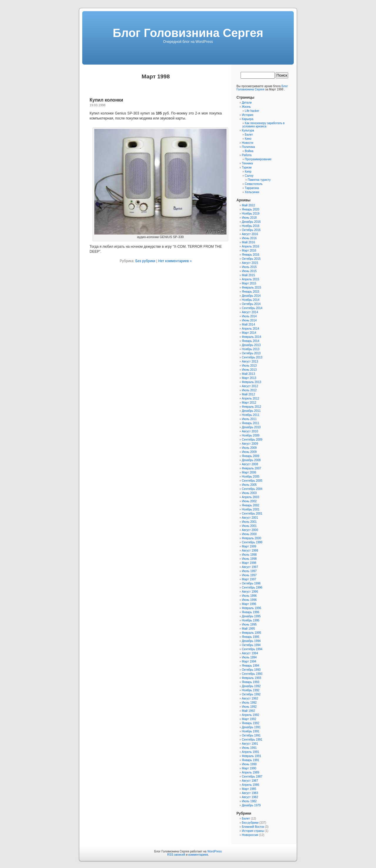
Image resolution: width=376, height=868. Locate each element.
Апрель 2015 (250, 279)
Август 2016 (250, 234)
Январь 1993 (250, 682)
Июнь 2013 (249, 370)
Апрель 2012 (250, 398)
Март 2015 (249, 283)
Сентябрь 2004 (252, 489)
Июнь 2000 (249, 534)
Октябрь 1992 (251, 694)
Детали (247, 103)
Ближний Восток (253, 827)
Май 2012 (248, 394)
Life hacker (252, 111)
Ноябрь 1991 (251, 731)
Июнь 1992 (249, 707)
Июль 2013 (249, 366)
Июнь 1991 (249, 748)
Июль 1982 (249, 801)
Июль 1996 (249, 596)
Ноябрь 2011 (251, 415)
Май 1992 (248, 711)
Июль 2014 (249, 316)
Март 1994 (249, 661)
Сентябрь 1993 (252, 674)
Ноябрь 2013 (251, 349)
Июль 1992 (249, 703)
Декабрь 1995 (251, 616)
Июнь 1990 (249, 764)
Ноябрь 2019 (251, 214)
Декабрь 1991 (251, 727)
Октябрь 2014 (251, 304)
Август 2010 (250, 431)
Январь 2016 (250, 255)
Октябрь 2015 (251, 259)
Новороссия (250, 835)
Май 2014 (248, 325)
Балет (249, 135)
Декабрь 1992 (251, 686)
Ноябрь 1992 (251, 690)
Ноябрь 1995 (251, 620)
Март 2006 (249, 472)
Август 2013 (250, 361)
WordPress (215, 851)
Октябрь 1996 (251, 583)
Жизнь (246, 107)
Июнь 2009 (249, 452)
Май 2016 (248, 242)
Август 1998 (250, 551)
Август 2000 (250, 530)
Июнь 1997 (249, 575)
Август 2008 (250, 464)
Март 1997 (249, 579)
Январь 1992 (250, 723)
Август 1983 (250, 793)
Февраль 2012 (251, 407)
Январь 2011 (250, 423)
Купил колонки (106, 100)
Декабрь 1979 (251, 805)
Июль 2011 (249, 419)
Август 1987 (250, 781)
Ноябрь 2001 (251, 509)
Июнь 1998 (249, 559)
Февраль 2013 (251, 382)
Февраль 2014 (251, 337)
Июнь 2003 (249, 493)
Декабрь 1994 (251, 641)
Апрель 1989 (250, 772)
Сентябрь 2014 (252, 308)
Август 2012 (250, 386)
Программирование (258, 159)
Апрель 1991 (250, 752)
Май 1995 (248, 629)
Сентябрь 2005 (252, 481)
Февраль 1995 (251, 633)
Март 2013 (249, 378)
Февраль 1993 (251, 678)
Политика (248, 147)
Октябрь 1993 (251, 670)
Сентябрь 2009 (252, 440)
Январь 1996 (250, 612)
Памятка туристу (259, 180)
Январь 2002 (250, 505)
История (247, 115)
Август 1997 (250, 567)
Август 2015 (250, 263)
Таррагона (252, 188)
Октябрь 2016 (251, 230)
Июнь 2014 (249, 320)
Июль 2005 (249, 485)
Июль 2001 (249, 522)
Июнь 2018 (249, 218)
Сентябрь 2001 (252, 514)
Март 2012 (249, 403)
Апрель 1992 (250, 715)
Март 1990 (249, 768)
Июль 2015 (249, 267)
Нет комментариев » (175, 261)
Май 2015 (248, 275)
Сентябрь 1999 (252, 542)
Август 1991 (250, 744)
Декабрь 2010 (251, 427)
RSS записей (176, 855)
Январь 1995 (250, 637)
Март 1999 (249, 546)
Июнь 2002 (249, 501)
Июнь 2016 (249, 238)
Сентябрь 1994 (252, 649)
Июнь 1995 (249, 625)
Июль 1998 (249, 555)
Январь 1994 (250, 666)
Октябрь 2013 (251, 353)
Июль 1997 (249, 571)
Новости (247, 143)
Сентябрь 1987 (252, 777)
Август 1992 (250, 698)
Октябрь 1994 (251, 645)
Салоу (249, 176)
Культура (248, 130)
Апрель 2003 (250, 497)
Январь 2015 (250, 292)
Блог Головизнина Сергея (188, 33)
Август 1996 (250, 592)
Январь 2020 (250, 209)
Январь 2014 (250, 341)
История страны (253, 831)
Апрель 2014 (250, 329)
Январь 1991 (250, 760)
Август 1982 (250, 797)
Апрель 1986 (250, 785)
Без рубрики (145, 261)
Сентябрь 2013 (252, 357)
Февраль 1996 (251, 608)
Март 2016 (249, 251)
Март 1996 (249, 604)
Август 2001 (250, 518)
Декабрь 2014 (251, 296)
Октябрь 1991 (251, 735)
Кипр (248, 172)
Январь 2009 (250, 456)
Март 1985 (249, 789)
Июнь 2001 (249, 526)
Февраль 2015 (251, 288)
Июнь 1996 (249, 600)
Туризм (247, 167)
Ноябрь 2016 (251, 226)
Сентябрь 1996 (252, 588)
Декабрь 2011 (251, 411)
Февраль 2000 (251, 538)
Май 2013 (248, 374)
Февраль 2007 (251, 468)
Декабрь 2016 (251, 222)
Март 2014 (249, 333)
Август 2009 (250, 444)
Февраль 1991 (251, 756)
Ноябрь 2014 (251, 300)
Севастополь (254, 184)
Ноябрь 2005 (251, 477)
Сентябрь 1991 (252, 740)
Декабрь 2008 (251, 460)
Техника (247, 163)
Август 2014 (250, 312)
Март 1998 (249, 563)
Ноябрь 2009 (251, 435)
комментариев (198, 855)
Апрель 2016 (250, 246)
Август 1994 (250, 653)
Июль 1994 (249, 657)
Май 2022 (248, 205)
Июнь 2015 (249, 271)
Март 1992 (249, 719)
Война (249, 151)
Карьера (247, 119)
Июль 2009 (249, 448)
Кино (248, 139)
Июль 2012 (249, 390)
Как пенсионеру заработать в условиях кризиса (263, 125)
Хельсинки (252, 192)
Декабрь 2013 (251, 345)
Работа (247, 155)
